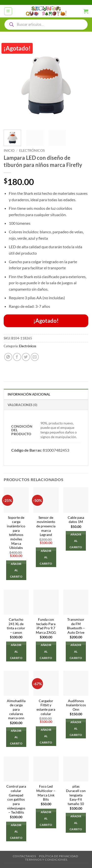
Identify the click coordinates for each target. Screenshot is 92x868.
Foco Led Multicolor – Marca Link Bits (46, 793)
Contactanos (24, 856)
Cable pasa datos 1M (76, 520)
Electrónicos (32, 150)
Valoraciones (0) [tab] (22, 405)
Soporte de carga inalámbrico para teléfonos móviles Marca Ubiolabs (16, 533)
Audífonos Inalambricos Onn (76, 705)
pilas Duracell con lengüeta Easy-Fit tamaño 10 (76, 795)
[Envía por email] (35, 357)
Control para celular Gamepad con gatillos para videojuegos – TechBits (16, 799)
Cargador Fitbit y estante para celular (46, 707)
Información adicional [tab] (29, 394)
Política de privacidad (59, 856)
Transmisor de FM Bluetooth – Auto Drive (76, 626)
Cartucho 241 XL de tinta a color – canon (16, 626)
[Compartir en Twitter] (26, 357)
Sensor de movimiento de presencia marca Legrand (46, 526)
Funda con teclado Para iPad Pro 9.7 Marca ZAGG (46, 626)
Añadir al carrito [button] (16, 570)
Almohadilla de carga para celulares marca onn (16, 710)
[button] (8, 11)
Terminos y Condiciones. (46, 860)
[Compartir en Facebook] (17, 357)
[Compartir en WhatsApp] (8, 357)
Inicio (9, 150)
